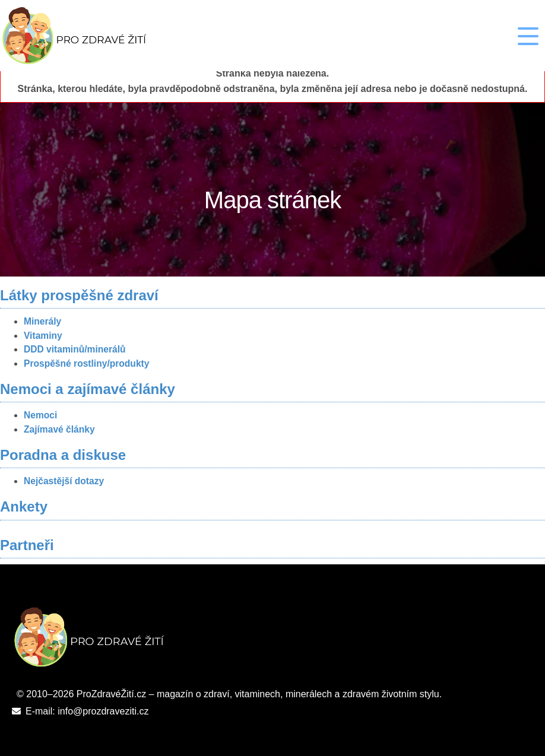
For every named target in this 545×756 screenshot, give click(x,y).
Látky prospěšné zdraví (79, 295)
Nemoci (40, 415)
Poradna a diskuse (63, 455)
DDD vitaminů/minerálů (75, 349)
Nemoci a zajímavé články (88, 389)
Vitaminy (43, 336)
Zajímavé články (59, 429)
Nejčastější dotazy (64, 481)
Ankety (24, 506)
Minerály (42, 321)
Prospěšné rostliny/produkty (86, 363)
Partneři (27, 545)
